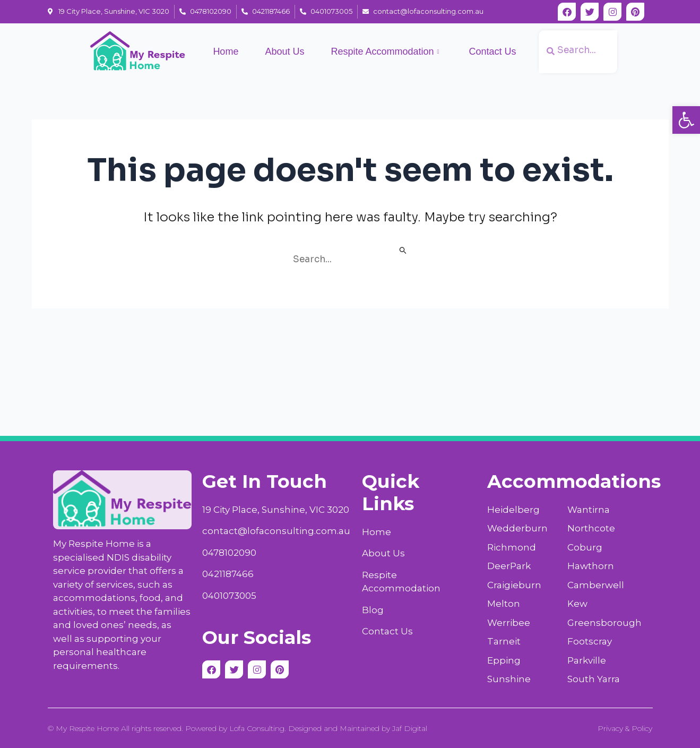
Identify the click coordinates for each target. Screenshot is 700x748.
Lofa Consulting (257, 728)
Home (226, 51)
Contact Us (493, 51)
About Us (284, 51)
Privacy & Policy (625, 728)
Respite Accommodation (385, 52)
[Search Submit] (403, 251)
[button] (686, 120)
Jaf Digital (410, 728)
